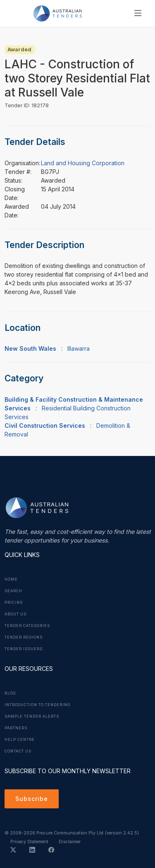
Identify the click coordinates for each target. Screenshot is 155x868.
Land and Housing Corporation (83, 163)
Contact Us (18, 751)
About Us (15, 614)
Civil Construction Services (45, 426)
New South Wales (30, 348)
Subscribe (32, 799)
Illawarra (79, 348)
